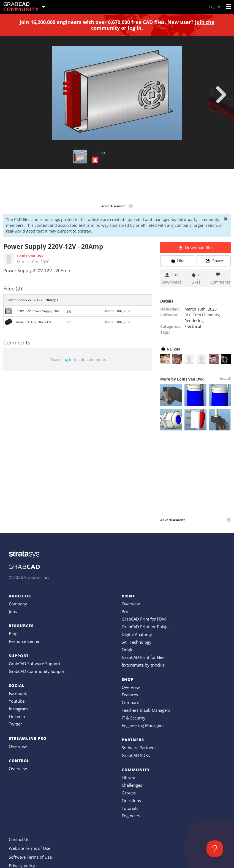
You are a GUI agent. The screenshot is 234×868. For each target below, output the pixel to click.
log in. (135, 28)
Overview (18, 746)
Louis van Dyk (30, 256)
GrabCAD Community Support (37, 671)
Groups (129, 793)
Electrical (193, 326)
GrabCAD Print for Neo (143, 657)
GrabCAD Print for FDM (144, 619)
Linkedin (17, 716)
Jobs (13, 611)
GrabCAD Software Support (35, 664)
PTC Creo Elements (202, 315)
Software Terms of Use (30, 857)
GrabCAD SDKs (136, 755)
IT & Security (134, 718)
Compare (130, 702)
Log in (215, 7)
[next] (221, 95)
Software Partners (139, 748)
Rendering (194, 321)
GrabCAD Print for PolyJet (146, 627)
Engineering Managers (143, 725)
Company (18, 604)
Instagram (18, 709)
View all (225, 378)
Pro (125, 611)
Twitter (15, 724)
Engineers (131, 816)
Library (128, 778)
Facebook (18, 693)
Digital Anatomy (137, 634)
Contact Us (19, 839)
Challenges (132, 785)
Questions (131, 800)
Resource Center (24, 641)
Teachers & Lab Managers (146, 710)
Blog (13, 634)
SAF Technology (137, 642)
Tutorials (130, 808)
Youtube (17, 701)
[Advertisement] (117, 187)
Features (130, 695)
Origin (128, 649)
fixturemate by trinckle (143, 665)
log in (68, 359)
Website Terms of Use (29, 848)
